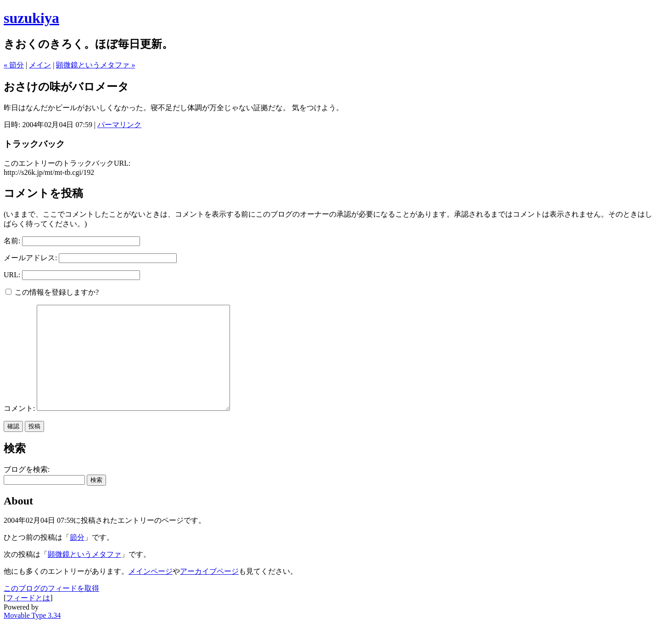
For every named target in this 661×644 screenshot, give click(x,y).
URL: (12, 275)
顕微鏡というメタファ (84, 575)
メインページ (151, 592)
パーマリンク (119, 125)
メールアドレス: (30, 258)
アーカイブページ (209, 592)
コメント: (20, 429)
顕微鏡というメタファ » (95, 65)
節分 (77, 558)
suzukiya (31, 18)
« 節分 (14, 65)
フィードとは (28, 619)
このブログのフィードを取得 (51, 609)
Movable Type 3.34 (32, 636)
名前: (12, 241)
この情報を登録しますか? (52, 292)
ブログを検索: (27, 490)
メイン (40, 65)
